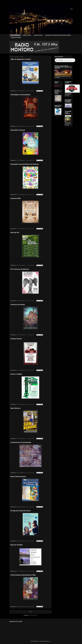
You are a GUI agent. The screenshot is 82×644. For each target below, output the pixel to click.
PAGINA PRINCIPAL (15, 35)
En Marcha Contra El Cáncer (21, 511)
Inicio (30, 612)
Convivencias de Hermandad (21, 442)
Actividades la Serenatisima (20, 95)
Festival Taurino (16, 339)
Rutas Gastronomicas (18, 477)
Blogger (50, 641)
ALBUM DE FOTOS (38, 35)
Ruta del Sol (15, 233)
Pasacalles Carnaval (18, 130)
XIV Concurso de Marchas (20, 269)
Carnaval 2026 (15, 198)
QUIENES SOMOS (27, 35)
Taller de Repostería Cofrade (21, 59)
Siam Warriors (15, 408)
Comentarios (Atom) (33, 615)
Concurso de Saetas (18, 305)
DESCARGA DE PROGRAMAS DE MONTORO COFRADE (58, 35)
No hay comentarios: (30, 91)
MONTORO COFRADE (16, 38)
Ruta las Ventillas (17, 545)
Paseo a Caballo (16, 374)
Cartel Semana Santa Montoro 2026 (23, 575)
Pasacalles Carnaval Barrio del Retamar (25, 164)
